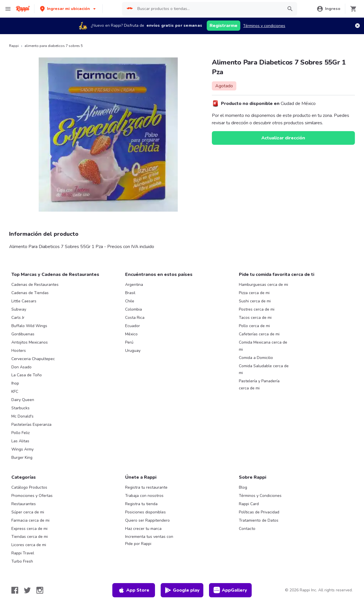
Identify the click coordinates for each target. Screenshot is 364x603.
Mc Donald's (22, 416)
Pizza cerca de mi (254, 293)
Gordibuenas (23, 334)
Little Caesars (24, 301)
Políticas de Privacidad (259, 512)
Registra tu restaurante (146, 487)
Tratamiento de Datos (259, 520)
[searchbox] (208, 9)
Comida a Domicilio (256, 358)
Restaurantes (24, 504)
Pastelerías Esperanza (31, 425)
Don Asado (21, 367)
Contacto (247, 529)
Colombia (134, 309)
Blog (243, 487)
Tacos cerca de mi (255, 318)
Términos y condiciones (264, 26)
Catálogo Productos (29, 487)
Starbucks (20, 408)
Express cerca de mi (29, 529)
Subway (19, 309)
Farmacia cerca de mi (30, 520)
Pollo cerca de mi (254, 326)
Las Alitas (20, 441)
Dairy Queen (23, 400)
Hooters (19, 351)
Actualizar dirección (283, 138)
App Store (134, 590)
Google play (182, 590)
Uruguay (133, 351)
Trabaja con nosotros (144, 496)
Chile (130, 301)
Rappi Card (249, 504)
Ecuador (133, 326)
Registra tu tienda (141, 504)
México (131, 334)
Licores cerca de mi (29, 545)
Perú (129, 342)
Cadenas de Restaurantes (35, 285)
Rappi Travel (23, 553)
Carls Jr (18, 318)
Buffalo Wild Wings (29, 326)
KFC (15, 392)
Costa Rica (135, 318)
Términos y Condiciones (260, 496)
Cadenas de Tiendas (30, 293)
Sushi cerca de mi (255, 301)
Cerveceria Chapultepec (33, 359)
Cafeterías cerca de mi (259, 334)
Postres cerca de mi (257, 309)
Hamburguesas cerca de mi (263, 285)
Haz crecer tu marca (143, 529)
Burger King (22, 458)
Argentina (134, 285)
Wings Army (22, 449)
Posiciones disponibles (145, 512)
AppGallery (230, 590)
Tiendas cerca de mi (30, 537)
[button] (68, 9)
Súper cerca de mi (28, 512)
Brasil (130, 293)
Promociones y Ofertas (32, 496)
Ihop (15, 383)
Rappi (14, 46)
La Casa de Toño (27, 375)
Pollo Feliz (20, 433)
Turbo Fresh (22, 561)
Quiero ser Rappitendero (147, 520)
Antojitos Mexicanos (30, 342)
